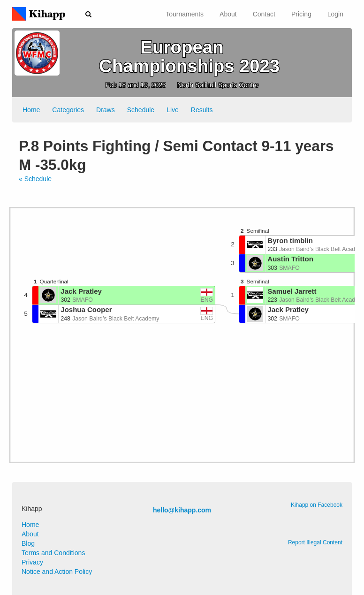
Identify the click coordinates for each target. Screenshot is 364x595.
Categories (68, 110)
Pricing (301, 14)
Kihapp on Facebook (317, 505)
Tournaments (185, 14)
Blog (28, 543)
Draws (106, 110)
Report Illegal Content (315, 542)
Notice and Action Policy (57, 572)
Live (173, 110)
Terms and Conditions (53, 553)
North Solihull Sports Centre (218, 85)
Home (31, 110)
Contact (264, 14)
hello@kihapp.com (182, 510)
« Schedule (35, 179)
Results (202, 110)
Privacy (32, 562)
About (228, 14)
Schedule (141, 110)
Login (335, 14)
